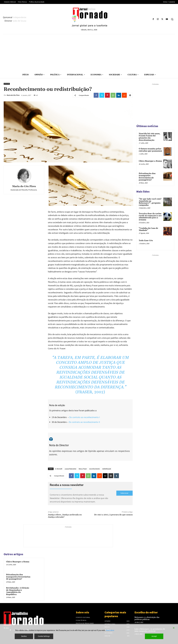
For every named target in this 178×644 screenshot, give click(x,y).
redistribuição (107, 469)
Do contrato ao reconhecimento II (84, 422)
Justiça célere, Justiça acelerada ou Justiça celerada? (65, 516)
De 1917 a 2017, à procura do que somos (113, 515)
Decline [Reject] (24, 636)
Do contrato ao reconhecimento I (85, 417)
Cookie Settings (44, 636)
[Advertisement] (89, 53)
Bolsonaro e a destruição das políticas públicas (147, 618)
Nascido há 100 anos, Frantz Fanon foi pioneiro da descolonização (149, 137)
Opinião (7, 84)
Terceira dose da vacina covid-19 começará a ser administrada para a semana (150, 217)
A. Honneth (59, 469)
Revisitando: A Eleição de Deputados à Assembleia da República (18, 591)
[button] (172, 19)
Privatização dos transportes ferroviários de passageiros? (18, 577)
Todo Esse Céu (146, 241)
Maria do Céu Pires (13, 95)
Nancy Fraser (83, 469)
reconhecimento (94, 469)
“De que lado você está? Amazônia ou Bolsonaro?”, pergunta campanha (150, 202)
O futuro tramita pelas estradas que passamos (150, 150)
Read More (110, 630)
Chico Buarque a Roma (18, 562)
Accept (154, 636)
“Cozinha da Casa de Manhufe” (148, 229)
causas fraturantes (70, 469)
